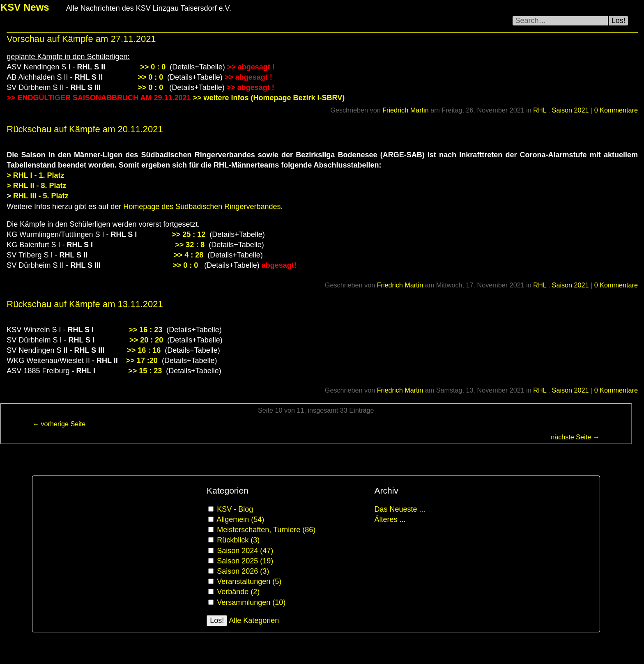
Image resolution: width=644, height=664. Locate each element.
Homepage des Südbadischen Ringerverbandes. (203, 207)
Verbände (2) (238, 592)
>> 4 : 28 (190, 255)
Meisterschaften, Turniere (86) (266, 530)
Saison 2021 (570, 110)
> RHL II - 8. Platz (36, 186)
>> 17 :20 (143, 361)
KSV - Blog (235, 509)
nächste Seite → (575, 437)
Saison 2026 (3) (243, 571)
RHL (540, 110)
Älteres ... (390, 519)
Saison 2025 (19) (245, 561)
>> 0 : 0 (153, 67)
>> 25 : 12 (189, 234)
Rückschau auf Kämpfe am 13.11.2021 (85, 304)
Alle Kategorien (254, 620)
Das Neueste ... (400, 509)
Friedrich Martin (405, 110)
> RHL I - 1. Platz (36, 175)
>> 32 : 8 (190, 245)
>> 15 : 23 (145, 371)
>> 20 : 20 (146, 340)
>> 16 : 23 (145, 330)
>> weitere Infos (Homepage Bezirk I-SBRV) (269, 98)
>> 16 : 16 (145, 350)
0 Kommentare (616, 110)
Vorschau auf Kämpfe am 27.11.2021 (81, 39)
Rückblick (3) (238, 540)
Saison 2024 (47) (245, 551)
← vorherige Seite (59, 424)
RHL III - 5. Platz (40, 196)
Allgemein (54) (240, 519)
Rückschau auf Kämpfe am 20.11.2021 (85, 129)
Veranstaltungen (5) (249, 581)
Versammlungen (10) (251, 602)
